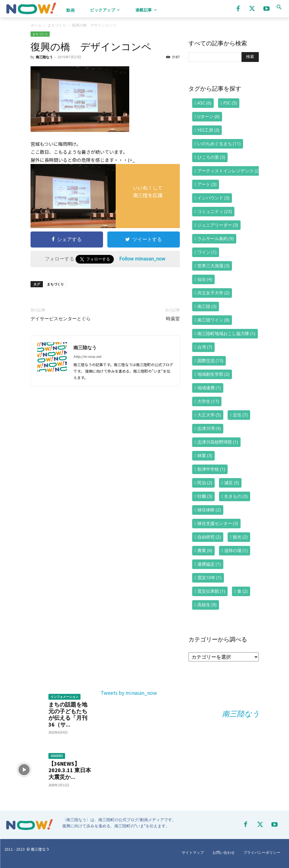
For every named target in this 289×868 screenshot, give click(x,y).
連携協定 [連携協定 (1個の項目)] (209, 564)
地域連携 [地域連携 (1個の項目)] (209, 388)
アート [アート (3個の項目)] (207, 184)
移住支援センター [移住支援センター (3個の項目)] (218, 523)
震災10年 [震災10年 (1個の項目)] (209, 577)
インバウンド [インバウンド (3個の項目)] (213, 198)
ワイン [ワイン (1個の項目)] (207, 252)
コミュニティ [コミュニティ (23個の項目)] (215, 211)
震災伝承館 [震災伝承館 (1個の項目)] (211, 591)
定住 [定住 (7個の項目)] (240, 415)
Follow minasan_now (142, 259)
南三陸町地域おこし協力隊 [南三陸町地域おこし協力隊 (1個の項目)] (226, 333)
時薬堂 (173, 319)
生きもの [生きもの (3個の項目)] (236, 496)
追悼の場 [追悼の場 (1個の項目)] (236, 550)
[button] (279, 7)
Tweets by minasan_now (129, 693)
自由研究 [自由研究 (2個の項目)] (209, 537)
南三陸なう (44, 57)
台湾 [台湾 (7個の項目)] (205, 347)
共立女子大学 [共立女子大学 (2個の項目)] (213, 293)
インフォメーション (64, 697)
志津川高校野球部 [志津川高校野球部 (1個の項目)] (218, 442)
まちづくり (57, 25)
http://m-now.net (87, 356)
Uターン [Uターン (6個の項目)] (208, 116)
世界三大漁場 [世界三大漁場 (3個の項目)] (213, 266)
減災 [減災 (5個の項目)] (232, 483)
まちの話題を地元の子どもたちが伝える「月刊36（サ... (68, 714)
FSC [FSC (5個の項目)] (230, 103)
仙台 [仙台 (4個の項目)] (205, 279)
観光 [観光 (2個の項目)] (240, 537)
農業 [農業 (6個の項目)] (205, 550)
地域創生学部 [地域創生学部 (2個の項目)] (213, 374)
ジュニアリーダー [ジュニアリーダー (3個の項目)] (218, 225)
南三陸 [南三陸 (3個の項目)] (207, 306)
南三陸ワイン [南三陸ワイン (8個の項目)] (213, 320)
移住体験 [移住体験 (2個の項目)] (209, 510)
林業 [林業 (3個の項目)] (205, 455)
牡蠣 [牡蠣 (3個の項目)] (205, 496)
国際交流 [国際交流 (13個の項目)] (210, 360)
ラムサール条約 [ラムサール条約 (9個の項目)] (216, 238)
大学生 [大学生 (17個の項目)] (208, 401)
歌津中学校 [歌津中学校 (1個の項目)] (211, 469)
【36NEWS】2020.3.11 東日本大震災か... (70, 770)
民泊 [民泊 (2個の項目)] (205, 483)
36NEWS (57, 756)
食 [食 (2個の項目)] (242, 591)
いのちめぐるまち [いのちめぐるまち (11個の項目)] (219, 143)
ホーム (36, 25)
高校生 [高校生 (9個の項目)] (207, 605)
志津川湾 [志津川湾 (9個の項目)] (209, 428)
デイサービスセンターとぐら (61, 319)
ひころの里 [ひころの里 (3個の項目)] (211, 157)
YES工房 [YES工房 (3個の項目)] (208, 130)
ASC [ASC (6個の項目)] (204, 103)
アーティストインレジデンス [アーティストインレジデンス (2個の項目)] (229, 171)
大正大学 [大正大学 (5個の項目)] (209, 415)
